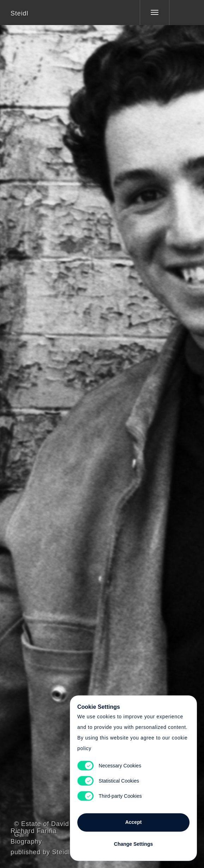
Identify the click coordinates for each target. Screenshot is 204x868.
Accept (134, 822)
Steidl (19, 13)
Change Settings (133, 844)
